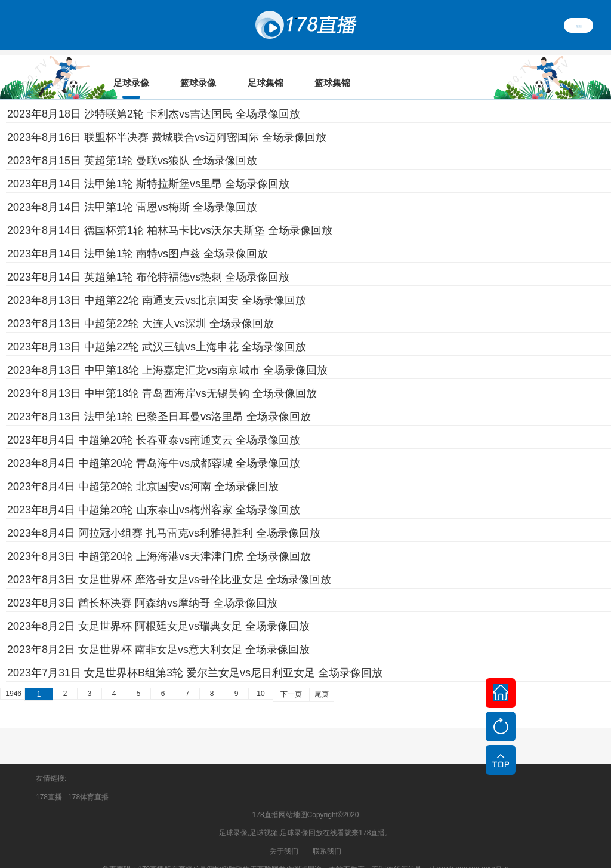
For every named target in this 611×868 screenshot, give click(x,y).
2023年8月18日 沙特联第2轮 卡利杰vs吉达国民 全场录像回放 (154, 97)
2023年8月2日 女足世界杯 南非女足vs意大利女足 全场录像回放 (158, 633)
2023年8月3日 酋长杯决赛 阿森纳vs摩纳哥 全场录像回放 (142, 586)
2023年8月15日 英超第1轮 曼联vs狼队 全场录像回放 (132, 144)
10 (260, 677)
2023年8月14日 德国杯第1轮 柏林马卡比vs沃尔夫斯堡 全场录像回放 (170, 214)
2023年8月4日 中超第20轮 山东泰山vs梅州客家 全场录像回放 (154, 493)
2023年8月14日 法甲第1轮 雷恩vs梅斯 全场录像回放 (132, 190)
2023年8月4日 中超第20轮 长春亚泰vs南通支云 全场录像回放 (154, 423)
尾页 (322, 678)
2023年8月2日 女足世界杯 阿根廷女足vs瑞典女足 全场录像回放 (158, 610)
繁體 (579, 25)
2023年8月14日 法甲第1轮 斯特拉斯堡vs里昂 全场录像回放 (148, 167)
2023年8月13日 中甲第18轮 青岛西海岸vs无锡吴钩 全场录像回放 (162, 377)
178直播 (49, 780)
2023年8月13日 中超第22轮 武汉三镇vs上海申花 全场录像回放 (157, 330)
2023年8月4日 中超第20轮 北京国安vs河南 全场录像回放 (143, 470)
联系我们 (327, 835)
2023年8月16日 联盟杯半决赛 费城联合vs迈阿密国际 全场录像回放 (167, 121)
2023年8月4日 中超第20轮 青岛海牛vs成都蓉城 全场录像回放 (154, 447)
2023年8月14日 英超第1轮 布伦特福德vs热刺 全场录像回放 (148, 260)
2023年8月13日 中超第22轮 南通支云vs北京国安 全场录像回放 (157, 284)
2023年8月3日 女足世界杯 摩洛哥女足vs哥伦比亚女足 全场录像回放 (169, 563)
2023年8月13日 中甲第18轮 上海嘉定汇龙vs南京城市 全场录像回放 (167, 353)
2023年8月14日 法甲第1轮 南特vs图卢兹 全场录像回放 (138, 237)
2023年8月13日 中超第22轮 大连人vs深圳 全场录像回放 (141, 307)
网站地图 (293, 798)
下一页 (291, 678)
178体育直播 (88, 780)
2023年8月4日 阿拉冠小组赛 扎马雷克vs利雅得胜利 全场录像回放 (164, 516)
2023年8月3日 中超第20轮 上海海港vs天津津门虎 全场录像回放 (159, 540)
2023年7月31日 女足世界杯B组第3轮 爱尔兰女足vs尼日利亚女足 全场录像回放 (195, 656)
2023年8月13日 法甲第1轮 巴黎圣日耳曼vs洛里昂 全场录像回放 (159, 400)
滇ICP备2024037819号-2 (469, 853)
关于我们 (284, 835)
